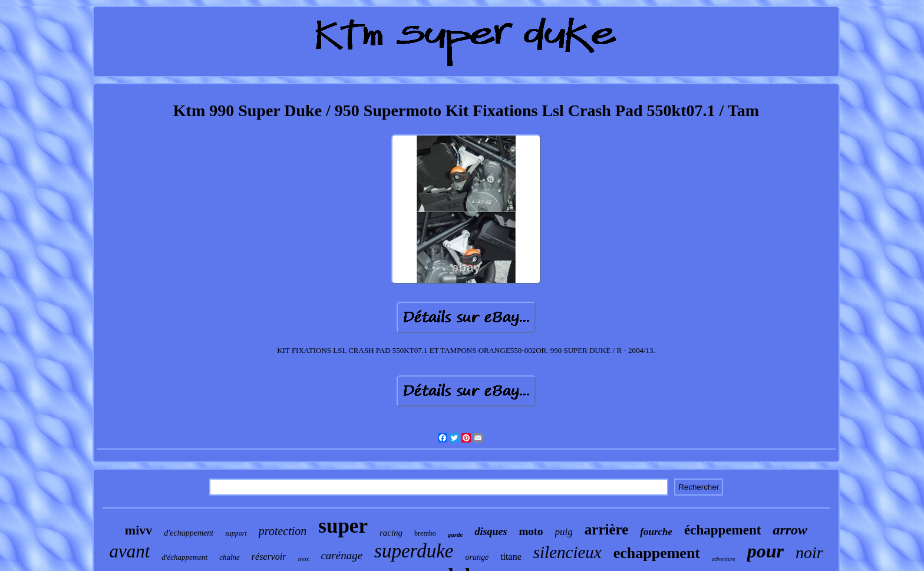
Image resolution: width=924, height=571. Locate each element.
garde (456, 534)
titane (511, 557)
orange (477, 557)
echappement (657, 553)
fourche (656, 532)
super (343, 526)
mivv (138, 530)
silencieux (567, 552)
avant (129, 551)
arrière (606, 529)
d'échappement (184, 557)
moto (531, 531)
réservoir (269, 557)
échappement (722, 530)
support (236, 533)
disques (491, 532)
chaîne (230, 557)
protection (283, 531)
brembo (425, 533)
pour (765, 551)
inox (303, 559)
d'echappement (189, 533)
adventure (724, 559)
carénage (341, 555)
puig (564, 532)
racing (391, 533)
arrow (790, 530)
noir (809, 552)
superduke (414, 551)
